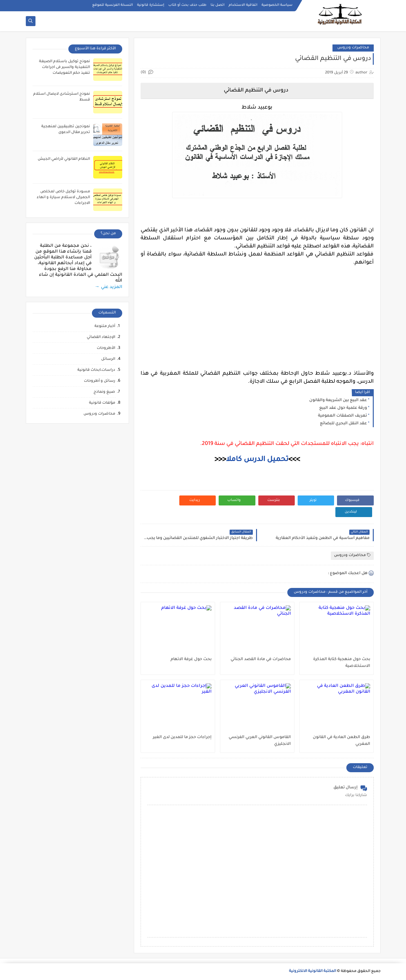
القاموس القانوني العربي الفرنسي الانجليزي (260, 741)
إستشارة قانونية (151, 5)
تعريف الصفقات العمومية (342, 416)
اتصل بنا (218, 5)
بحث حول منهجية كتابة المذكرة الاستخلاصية (342, 663)
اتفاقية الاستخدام (243, 5)
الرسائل (108, 359)
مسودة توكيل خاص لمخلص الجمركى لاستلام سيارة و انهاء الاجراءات (63, 198)
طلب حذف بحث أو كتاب (187, 5)
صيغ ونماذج (104, 392)
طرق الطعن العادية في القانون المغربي (342, 741)
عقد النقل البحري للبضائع (343, 424)
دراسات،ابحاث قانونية (96, 370)
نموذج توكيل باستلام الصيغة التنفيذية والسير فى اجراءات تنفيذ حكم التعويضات (64, 67)
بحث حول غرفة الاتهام (191, 659)
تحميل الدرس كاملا (257, 460)
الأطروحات (106, 348)
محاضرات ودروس (353, 48)
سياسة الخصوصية (277, 5)
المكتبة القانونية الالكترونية (312, 971)
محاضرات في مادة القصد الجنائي (261, 659)
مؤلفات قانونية (102, 403)
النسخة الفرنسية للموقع (113, 5)
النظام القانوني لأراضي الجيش (64, 159)
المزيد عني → (109, 287)
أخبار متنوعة (105, 327)
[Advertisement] (257, 312)
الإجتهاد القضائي (101, 337)
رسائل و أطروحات (99, 381)
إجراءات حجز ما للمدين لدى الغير (182, 737)
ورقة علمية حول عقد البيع (343, 408)
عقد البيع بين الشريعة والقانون (338, 400)
